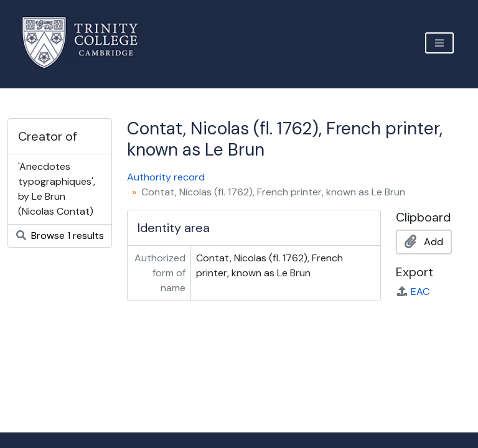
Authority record (166, 177)
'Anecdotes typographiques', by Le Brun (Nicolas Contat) (57, 189)
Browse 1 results (60, 236)
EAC (413, 292)
